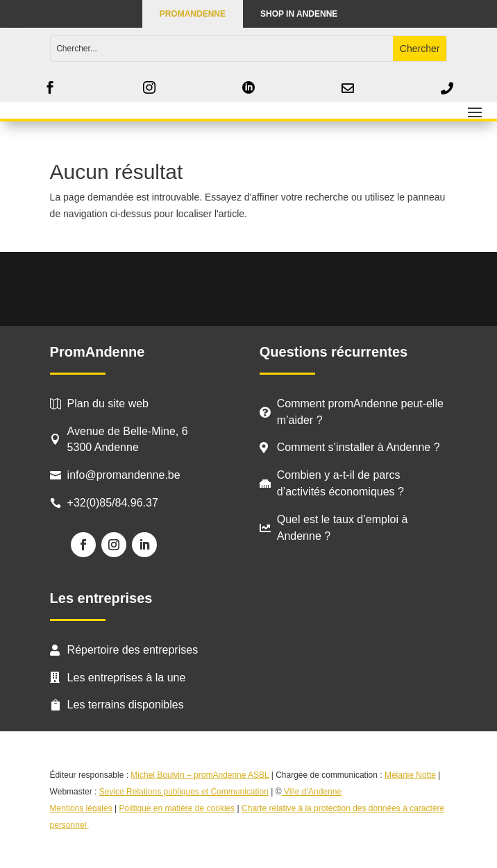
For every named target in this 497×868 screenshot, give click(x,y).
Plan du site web (108, 403)
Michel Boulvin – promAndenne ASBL (200, 775)
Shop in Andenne (299, 14)
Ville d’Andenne (312, 792)
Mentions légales (81, 808)
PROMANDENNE (193, 14)
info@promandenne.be (124, 475)
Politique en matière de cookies (177, 808)
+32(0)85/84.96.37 (113, 503)
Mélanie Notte (410, 775)
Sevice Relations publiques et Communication (184, 792)
